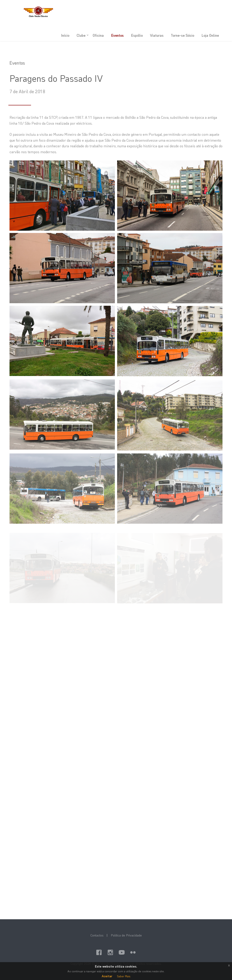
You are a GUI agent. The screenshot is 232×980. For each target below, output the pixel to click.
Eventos (117, 35)
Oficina (98, 35)
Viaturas (157, 35)
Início (65, 35)
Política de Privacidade (126, 935)
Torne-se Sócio (182, 35)
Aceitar (107, 976)
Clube (81, 35)
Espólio (137, 35)
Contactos (97, 935)
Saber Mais (124, 976)
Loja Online (210, 35)
